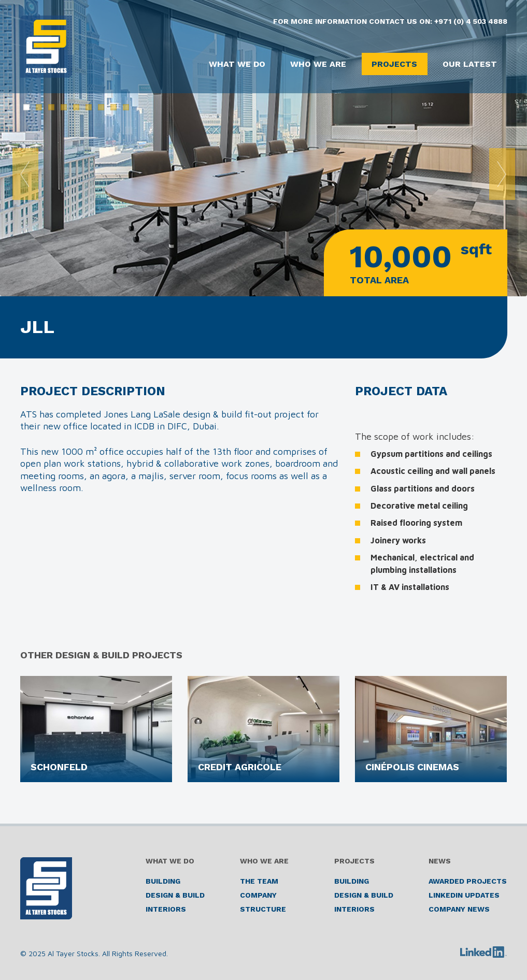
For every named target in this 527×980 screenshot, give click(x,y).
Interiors (166, 909)
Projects (392, 64)
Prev (25, 174)
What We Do (231, 64)
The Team (259, 881)
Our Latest (469, 64)
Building (163, 881)
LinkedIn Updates (464, 895)
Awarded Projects (468, 881)
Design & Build (175, 895)
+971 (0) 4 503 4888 (471, 21)
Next (502, 174)
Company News (459, 909)
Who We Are (315, 64)
